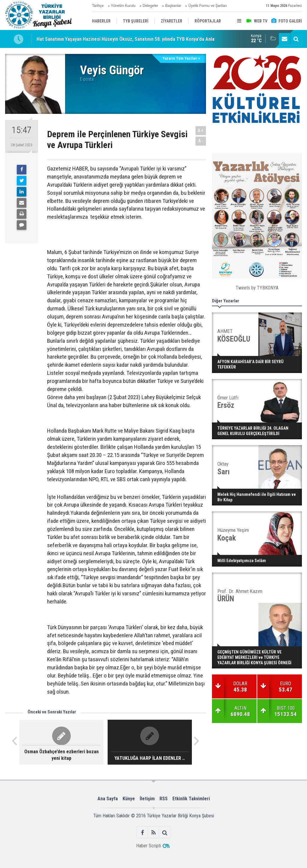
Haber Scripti (149, 846)
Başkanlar (173, 6)
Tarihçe (98, 6)
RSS (164, 799)
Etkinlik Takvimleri (191, 799)
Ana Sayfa (108, 799)
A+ (201, 130)
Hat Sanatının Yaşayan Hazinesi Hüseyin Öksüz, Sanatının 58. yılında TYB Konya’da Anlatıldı (130, 39)
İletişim (147, 799)
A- (201, 141)
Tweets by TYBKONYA (257, 288)
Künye (129, 799)
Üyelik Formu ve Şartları (208, 6)
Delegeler (150, 6)
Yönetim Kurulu (123, 6)
